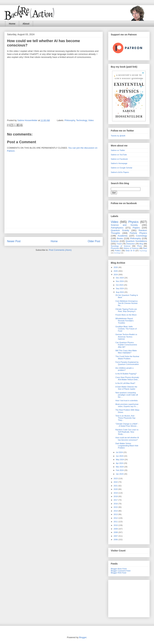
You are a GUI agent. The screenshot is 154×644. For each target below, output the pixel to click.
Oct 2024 (120, 285)
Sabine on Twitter (118, 150)
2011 (116, 522)
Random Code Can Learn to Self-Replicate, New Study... (127, 432)
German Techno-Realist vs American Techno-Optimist (126, 337)
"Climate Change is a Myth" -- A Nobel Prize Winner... (127, 425)
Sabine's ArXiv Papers (120, 172)
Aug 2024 (120, 292)
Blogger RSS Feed (119, 573)
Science (115, 241)
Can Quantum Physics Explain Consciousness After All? (126, 345)
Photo (140, 246)
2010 (116, 525)
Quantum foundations (136, 241)
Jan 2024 (120, 474)
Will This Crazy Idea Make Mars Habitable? (126, 352)
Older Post (94, 241)
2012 (116, 518)
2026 (116, 267)
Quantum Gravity (120, 230)
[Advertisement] (129, 598)
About (26, 24)
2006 (116, 540)
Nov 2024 (120, 281)
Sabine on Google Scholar (122, 168)
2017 (116, 500)
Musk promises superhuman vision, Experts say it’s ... (127, 405)
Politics (118, 251)
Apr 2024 (120, 463)
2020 (116, 489)
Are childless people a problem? (124, 369)
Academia (123, 236)
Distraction (131, 244)
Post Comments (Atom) (60, 250)
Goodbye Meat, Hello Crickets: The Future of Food (126, 329)
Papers (136, 228)
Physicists (115, 248)
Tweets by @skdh (118, 136)
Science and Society (124, 225)
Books (120, 238)
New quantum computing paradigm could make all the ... (127, 395)
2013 (116, 514)
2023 (116, 478)
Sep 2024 (120, 288)
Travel (119, 244)
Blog (141, 244)
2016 (116, 504)
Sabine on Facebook (119, 159)
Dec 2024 (120, 278)
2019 (116, 493)
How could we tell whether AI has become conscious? (127, 439)
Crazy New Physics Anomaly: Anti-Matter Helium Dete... (127, 378)
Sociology (117, 253)
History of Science (131, 248)
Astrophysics (117, 228)
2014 (116, 511)
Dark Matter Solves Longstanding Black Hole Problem (127, 446)
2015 (116, 507)
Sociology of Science (121, 246)
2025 (116, 271)
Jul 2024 (120, 452)
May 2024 (120, 460)
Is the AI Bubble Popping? (126, 374)
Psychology (143, 251)
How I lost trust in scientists (126, 400)
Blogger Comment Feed (121, 571)
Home (12, 24)
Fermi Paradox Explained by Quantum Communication (127, 363)
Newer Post (14, 241)
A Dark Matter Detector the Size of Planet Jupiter (126, 388)
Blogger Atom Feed (119, 569)
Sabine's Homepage (119, 163)
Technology (82, 120)
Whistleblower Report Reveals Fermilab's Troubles (124, 321)
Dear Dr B (130, 251)
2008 (116, 532)
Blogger (83, 637)
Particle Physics (138, 233)
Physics (133, 222)
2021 (116, 486)
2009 (116, 529)
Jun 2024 (120, 456)
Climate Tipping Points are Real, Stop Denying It (126, 310)
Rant (145, 248)
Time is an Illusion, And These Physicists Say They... (125, 418)
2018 (116, 496)
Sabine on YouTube (119, 155)
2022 (116, 482)
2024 (116, 275)
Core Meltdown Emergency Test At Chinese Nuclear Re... (126, 303)
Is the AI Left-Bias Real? (125, 383)
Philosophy (70, 120)
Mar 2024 (120, 467)
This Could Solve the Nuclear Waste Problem (127, 357)
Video (91, 120)
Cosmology (141, 236)
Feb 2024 (120, 470)
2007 (116, 536)
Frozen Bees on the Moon (126, 315)
